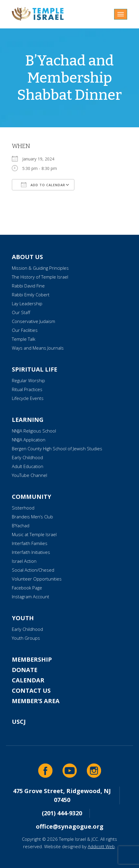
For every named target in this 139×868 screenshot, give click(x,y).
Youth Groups (26, 638)
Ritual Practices (27, 389)
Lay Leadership (27, 303)
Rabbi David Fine (28, 286)
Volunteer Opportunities (37, 579)
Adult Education (28, 466)
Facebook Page (27, 588)
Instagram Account (31, 597)
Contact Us (31, 691)
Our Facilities (25, 330)
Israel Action (24, 561)
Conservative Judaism (33, 321)
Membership (32, 659)
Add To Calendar (43, 185)
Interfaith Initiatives (31, 552)
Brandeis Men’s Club (32, 517)
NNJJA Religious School (34, 431)
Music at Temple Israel (34, 534)
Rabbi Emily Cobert (31, 295)
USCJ (19, 722)
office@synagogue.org (70, 826)
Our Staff (21, 312)
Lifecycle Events (28, 398)
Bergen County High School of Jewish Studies (57, 449)
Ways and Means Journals (38, 348)
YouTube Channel (29, 475)
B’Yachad (21, 525)
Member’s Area (36, 701)
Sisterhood (23, 508)
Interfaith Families (30, 543)
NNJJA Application (29, 440)
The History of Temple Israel (40, 277)
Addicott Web (101, 846)
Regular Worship (28, 380)
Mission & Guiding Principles (40, 268)
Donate (25, 670)
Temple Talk (24, 339)
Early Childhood (27, 457)
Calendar (28, 680)
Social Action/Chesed (33, 570)
